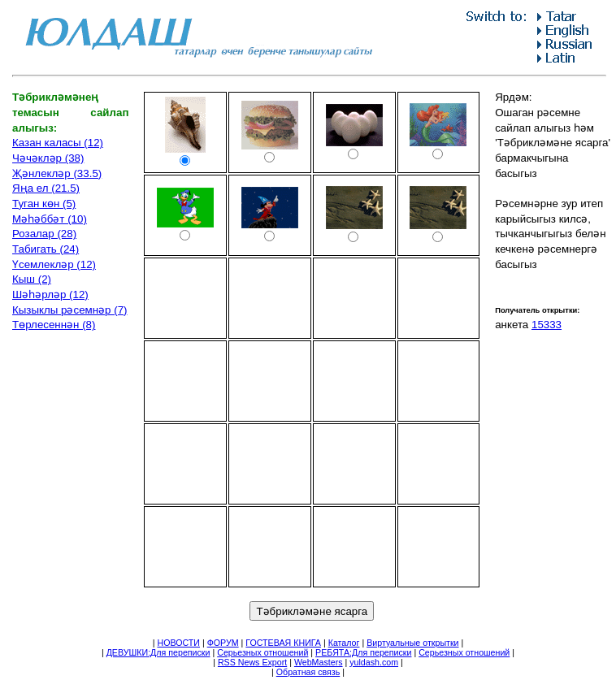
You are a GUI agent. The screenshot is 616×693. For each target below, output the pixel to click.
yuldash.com (374, 662)
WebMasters (319, 662)
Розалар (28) (44, 234)
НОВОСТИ (178, 643)
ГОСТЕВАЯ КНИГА (283, 643)
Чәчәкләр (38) (48, 158)
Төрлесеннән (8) (54, 325)
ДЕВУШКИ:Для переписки (158, 652)
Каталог (344, 643)
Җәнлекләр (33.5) (57, 173)
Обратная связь (308, 672)
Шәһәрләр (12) (50, 295)
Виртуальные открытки (412, 643)
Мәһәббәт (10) (50, 219)
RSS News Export (252, 662)
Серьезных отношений (262, 652)
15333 (547, 325)
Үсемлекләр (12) (54, 264)
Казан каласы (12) (58, 143)
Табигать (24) (46, 249)
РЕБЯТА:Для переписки (363, 652)
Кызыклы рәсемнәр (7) (70, 310)
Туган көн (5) (44, 204)
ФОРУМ (223, 643)
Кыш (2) (32, 279)
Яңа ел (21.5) (46, 188)
